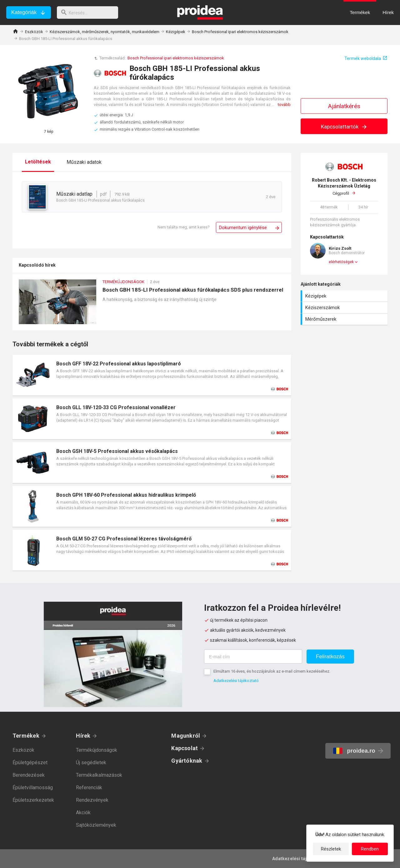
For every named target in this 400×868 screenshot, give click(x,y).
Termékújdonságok (97, 750)
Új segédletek (91, 763)
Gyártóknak (187, 761)
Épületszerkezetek (33, 800)
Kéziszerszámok (345, 308)
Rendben (370, 849)
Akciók (83, 813)
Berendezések (29, 775)
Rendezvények (92, 800)
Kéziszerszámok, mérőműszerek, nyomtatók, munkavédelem (105, 32)
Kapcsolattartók (344, 127)
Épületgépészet (30, 763)
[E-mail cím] (253, 657)
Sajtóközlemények (96, 825)
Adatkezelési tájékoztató (236, 681)
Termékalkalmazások (99, 775)
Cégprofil (344, 186)
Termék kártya (152, 375)
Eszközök (34, 32)
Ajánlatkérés (344, 106)
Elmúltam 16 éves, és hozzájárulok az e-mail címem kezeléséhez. (272, 671)
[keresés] (90, 13)
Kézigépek (176, 32)
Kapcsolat (185, 748)
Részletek (331, 849)
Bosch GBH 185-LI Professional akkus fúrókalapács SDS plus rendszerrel (152, 305)
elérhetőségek (341, 262)
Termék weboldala (363, 58)
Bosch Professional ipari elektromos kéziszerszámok (240, 32)
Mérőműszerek (345, 319)
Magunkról (186, 736)
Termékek (26, 736)
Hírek (83, 736)
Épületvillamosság (33, 788)
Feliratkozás (330, 657)
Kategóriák (24, 12)
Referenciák (89, 788)
